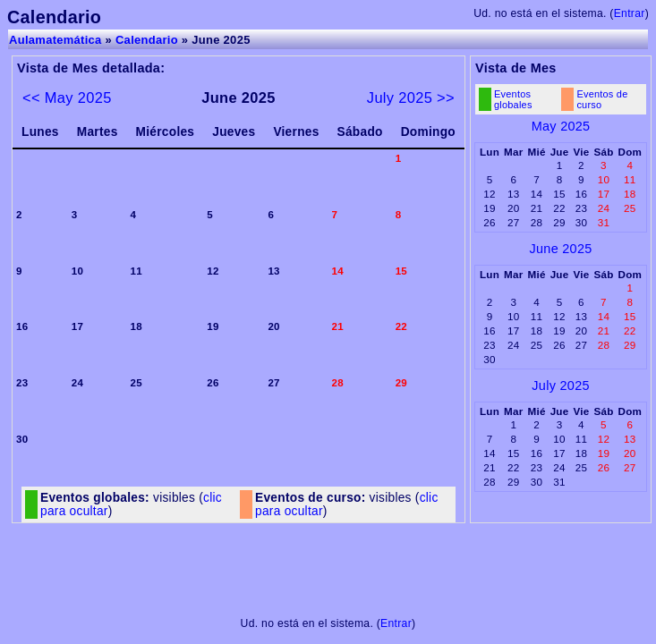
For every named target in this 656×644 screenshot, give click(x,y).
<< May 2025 (67, 97)
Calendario (147, 40)
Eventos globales (513, 99)
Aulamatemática (55, 40)
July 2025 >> (411, 97)
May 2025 (561, 126)
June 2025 (561, 249)
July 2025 (560, 386)
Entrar (630, 13)
